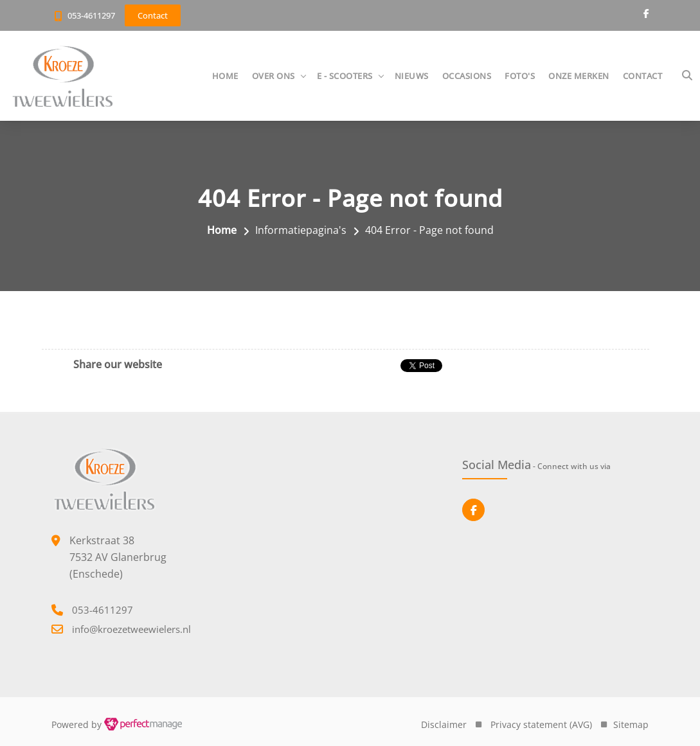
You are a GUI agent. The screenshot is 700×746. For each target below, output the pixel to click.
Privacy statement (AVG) (541, 724)
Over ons (274, 76)
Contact (643, 76)
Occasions (467, 76)
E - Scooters (345, 76)
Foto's (520, 76)
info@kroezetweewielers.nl (131, 629)
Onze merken (579, 76)
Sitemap (631, 724)
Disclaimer (444, 724)
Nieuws (412, 76)
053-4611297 (91, 15)
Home (225, 76)
